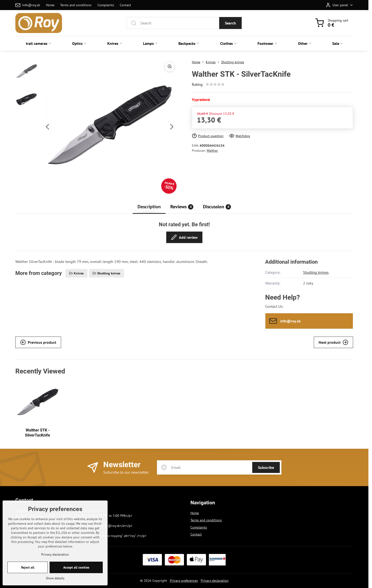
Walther (212, 151)
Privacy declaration (215, 581)
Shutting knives (316, 272)
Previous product (38, 342)
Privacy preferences (184, 581)
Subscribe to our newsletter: (126, 472)
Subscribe (266, 467)
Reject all (28, 582)
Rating (197, 84)
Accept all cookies (76, 582)
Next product (333, 342)
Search (230, 23)
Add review (184, 237)
